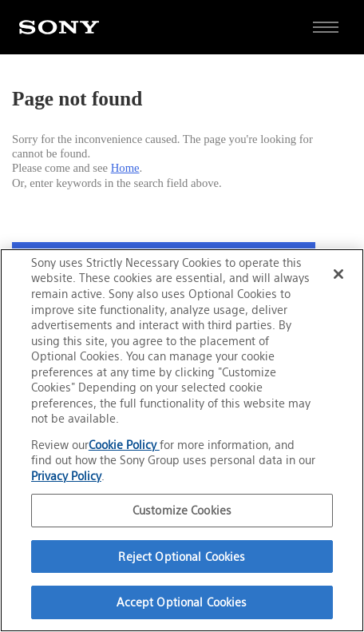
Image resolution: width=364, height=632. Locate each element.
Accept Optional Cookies (182, 602)
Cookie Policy (124, 445)
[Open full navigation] (326, 27)
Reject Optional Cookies (182, 556)
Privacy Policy (66, 476)
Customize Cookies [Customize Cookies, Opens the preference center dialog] (182, 510)
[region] (182, 440)
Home (125, 168)
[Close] (338, 274)
